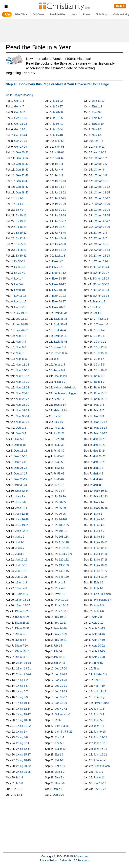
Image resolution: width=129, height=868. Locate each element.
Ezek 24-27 (59, 302)
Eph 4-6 (99, 588)
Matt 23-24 (99, 451)
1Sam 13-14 (23, 600)
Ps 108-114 (62, 537)
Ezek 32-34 (60, 313)
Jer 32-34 (60, 215)
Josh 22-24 (22, 531)
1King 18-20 (23, 720)
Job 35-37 (61, 697)
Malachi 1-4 (61, 410)
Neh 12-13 (100, 152)
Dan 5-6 (60, 783)
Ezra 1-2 (97, 107)
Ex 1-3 (20, 198)
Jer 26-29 (60, 204)
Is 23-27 (58, 107)
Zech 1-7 (59, 399)
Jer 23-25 (60, 198)
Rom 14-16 (101, 399)
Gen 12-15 (21, 118)
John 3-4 (99, 714)
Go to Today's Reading (19, 95)
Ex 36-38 (20, 267)
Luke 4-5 (99, 525)
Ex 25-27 (21, 244)
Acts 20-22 (98, 646)
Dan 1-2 (60, 772)
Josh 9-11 (21, 508)
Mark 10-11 (101, 491)
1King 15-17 (23, 714)
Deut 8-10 (20, 445)
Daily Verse (38, 14)
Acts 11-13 (98, 628)
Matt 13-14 (100, 428)
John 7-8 (99, 726)
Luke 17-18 (101, 560)
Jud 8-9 (20, 554)
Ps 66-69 (59, 479)
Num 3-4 (21, 342)
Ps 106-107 (62, 531)
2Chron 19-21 (102, 261)
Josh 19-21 (22, 525)
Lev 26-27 (22, 330)
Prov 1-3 (60, 583)
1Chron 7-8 (100, 175)
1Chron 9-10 (101, 181)
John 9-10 (100, 732)
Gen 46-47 (22, 187)
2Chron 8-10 (101, 244)
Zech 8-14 (60, 405)
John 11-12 (100, 737)
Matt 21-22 (99, 445)
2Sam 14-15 (22, 657)
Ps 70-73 (59, 485)
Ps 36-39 (59, 451)
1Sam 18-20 (22, 611)
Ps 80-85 (60, 502)
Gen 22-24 (21, 135)
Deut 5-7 (19, 439)
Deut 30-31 (20, 485)
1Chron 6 (99, 170)
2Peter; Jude (101, 703)
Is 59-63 (59, 152)
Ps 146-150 (62, 577)
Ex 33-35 (20, 261)
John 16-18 (100, 749)
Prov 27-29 (60, 634)
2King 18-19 (23, 760)
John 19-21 (100, 755)
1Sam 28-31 (22, 628)
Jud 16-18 (21, 571)
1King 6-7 (22, 691)
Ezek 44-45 (60, 336)
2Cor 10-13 (101, 370)
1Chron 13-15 (102, 193)
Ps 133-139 (62, 565)
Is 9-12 (18, 789)
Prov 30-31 (60, 640)
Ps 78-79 (60, 496)
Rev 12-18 (100, 783)
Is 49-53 (59, 141)
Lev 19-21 (22, 313)
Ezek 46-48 (60, 342)
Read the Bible (58, 14)
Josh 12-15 (22, 514)
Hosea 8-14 (61, 353)
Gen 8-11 (20, 112)
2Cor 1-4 (99, 359)
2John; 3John (102, 766)
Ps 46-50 (59, 462)
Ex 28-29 (21, 250)
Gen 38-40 (22, 170)
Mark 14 (99, 502)
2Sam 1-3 (20, 634)
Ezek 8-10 (58, 267)
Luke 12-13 (101, 548)
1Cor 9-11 (100, 342)
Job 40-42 (61, 709)
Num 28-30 (22, 405)
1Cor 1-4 (99, 330)
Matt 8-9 (99, 416)
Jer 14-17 (60, 187)
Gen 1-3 (19, 101)
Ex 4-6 (20, 204)
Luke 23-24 (101, 577)
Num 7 (20, 353)
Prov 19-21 (60, 617)
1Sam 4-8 (21, 588)
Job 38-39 (61, 703)
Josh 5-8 (20, 502)
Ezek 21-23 (59, 296)
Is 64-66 (59, 158)
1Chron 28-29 (102, 227)
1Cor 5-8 (99, 336)
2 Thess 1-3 (101, 324)
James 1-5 (99, 302)
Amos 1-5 (59, 365)
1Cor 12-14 (101, 347)
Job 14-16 (59, 663)
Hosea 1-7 (60, 347)
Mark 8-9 (98, 485)
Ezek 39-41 (60, 324)
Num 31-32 (22, 410)
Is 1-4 (19, 778)
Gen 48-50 (22, 193)
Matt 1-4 (99, 405)
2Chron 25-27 (101, 273)
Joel (56, 359)
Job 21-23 (61, 674)
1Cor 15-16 (101, 353)
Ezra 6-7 (97, 118)
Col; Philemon (102, 594)
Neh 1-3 (97, 129)
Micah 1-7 (59, 382)
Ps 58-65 (59, 474)
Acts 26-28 (98, 657)
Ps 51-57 (59, 468)
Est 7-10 (60, 766)
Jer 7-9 (59, 175)
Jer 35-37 (60, 221)
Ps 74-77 (60, 491)
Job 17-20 (61, 669)
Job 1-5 (58, 646)
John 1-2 (99, 709)
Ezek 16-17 (59, 284)
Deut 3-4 (21, 433)
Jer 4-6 (59, 170)
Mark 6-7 (98, 479)
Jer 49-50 (60, 244)
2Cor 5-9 (99, 365)
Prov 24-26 (60, 628)
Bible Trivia (21, 14)
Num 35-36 (22, 422)
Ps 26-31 (59, 439)
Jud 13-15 (21, 565)
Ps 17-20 (59, 428)
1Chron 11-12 (102, 187)
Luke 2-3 (99, 519)
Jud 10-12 (21, 560)
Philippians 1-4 (103, 600)
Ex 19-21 (21, 233)
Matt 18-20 (99, 439)
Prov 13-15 (61, 605)
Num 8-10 (22, 359)
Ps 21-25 (59, 433)
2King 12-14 (23, 749)
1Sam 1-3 (21, 583)
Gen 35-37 (22, 164)
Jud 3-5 (20, 542)
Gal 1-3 (97, 307)
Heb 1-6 (98, 680)
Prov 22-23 (60, 623)
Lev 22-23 (22, 319)
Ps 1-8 (57, 416)
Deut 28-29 (20, 479)
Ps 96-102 (61, 519)
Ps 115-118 (62, 542)
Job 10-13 (59, 657)
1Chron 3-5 (100, 164)
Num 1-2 (21, 336)
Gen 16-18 (21, 124)
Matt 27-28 (99, 462)
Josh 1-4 (20, 496)
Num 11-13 (22, 365)
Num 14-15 (22, 370)
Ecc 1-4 (59, 737)
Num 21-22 (22, 388)
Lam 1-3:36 (62, 726)
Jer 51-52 (60, 250)
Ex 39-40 (20, 273)
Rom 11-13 (101, 393)
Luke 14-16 (101, 554)
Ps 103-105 (62, 525)
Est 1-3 (59, 755)
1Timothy (98, 663)
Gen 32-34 (22, 158)
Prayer (87, 14)
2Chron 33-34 (101, 290)
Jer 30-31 (60, 210)
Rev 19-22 (100, 789)
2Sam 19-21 (23, 669)
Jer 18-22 (60, 193)
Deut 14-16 (20, 456)
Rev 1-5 (98, 772)
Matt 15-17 (100, 433)
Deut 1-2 (21, 428)
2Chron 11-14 (102, 250)
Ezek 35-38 (60, 319)
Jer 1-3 (59, 164)
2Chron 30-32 (101, 284)
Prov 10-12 (61, 600)
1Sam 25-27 (22, 623)
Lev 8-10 (19, 290)
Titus (96, 669)
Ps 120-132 (62, 560)
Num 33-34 (22, 416)
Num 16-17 (22, 376)
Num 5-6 (21, 347)
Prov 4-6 (60, 588)
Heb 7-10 (99, 686)
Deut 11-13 (20, 451)
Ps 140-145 (62, 571)
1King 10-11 (23, 703)
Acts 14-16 (98, 634)
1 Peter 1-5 (100, 674)
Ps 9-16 (58, 422)
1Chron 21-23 (102, 210)
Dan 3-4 (60, 778)
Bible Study (102, 14)
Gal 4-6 (97, 313)
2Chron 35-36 (101, 296)
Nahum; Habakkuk (65, 388)
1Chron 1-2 (100, 158)
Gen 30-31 (22, 152)
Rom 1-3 (99, 376)
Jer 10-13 (60, 181)
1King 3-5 (22, 686)
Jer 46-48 (60, 238)
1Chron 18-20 (102, 204)
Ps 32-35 (59, 445)
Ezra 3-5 (97, 112)
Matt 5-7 (99, 410)
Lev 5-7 (19, 284)
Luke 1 (98, 514)
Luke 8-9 (99, 537)
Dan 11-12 (98, 101)
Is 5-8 (19, 783)
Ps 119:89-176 (64, 554)
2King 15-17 (23, 755)
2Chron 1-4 (100, 233)
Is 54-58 (59, 147)
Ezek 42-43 (60, 330)
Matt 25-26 (99, 456)
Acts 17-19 (98, 640)
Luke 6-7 (99, 531)
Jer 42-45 (60, 233)
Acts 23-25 (98, 651)
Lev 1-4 (19, 279)
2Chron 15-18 (102, 256)
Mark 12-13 (101, 496)
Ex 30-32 (21, 256)
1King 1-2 (22, 680)
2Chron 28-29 (101, 279)
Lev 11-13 (20, 296)
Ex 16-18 (21, 227)
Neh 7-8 (98, 141)
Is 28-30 (58, 112)
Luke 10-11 (101, 542)
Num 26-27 (22, 399)
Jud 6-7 (20, 548)
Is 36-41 (58, 124)
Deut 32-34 (22, 491)
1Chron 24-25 (102, 215)
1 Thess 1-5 (101, 319)
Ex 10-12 (21, 215)
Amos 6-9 (59, 370)
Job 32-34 (61, 691)
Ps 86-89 (60, 508)
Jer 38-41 (60, 227)
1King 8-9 (22, 697)
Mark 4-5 (98, 474)
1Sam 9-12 (22, 594)
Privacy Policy (48, 860)
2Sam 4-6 (20, 640)
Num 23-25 (22, 393)
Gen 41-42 (22, 175)
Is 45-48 (58, 135)
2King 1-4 (22, 732)
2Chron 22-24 (101, 267)
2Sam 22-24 (23, 674)
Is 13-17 (19, 795)
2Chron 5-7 (100, 238)
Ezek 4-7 (57, 261)
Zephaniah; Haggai (65, 393)
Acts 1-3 (99, 605)
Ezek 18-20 (59, 290)
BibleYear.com (79, 856)
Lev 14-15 (20, 302)
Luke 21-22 (101, 571)
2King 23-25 (23, 772)
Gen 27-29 (21, 147)
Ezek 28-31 (59, 307)
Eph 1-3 (99, 583)
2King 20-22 (23, 766)
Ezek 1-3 (60, 256)
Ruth (58, 720)
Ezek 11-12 (59, 273)
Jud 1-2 (20, 537)
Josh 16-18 (22, 519)
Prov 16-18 (61, 611)
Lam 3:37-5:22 (64, 732)
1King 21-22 (23, 726)
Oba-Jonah (60, 376)
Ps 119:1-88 (62, 548)
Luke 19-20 (101, 565)
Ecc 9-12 (60, 749)
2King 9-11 (23, 743)
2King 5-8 (22, 737)
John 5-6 (99, 720)
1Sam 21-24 (22, 617)
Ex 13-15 (21, 221)
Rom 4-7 (99, 382)
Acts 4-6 (99, 611)
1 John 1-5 (100, 760)
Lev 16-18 (20, 307)
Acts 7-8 (97, 617)
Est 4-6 (59, 760)
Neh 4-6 (97, 135)
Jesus (74, 14)
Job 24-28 (61, 680)
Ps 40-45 (59, 456)
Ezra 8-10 (98, 124)
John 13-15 (100, 743)
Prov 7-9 (60, 594)
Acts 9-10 (98, 623)
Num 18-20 (22, 382)
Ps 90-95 (60, 514)
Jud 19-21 (21, 577)
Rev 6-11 (99, 778)
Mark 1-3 (98, 468)
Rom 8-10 (100, 388)
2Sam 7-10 (21, 646)
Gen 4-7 (19, 107)
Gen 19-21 (21, 129)
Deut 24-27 (20, 474)
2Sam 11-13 (22, 651)
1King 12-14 (23, 709)
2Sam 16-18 (23, 663)
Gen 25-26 (21, 141)
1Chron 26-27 (102, 221)
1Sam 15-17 (23, 605)
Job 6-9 (58, 651)
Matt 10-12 (100, 422)
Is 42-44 (58, 129)
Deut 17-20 (20, 462)
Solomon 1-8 (63, 714)
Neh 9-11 (99, 147)
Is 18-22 (58, 101)
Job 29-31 (61, 686)
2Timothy (99, 697)
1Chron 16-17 (102, 198)
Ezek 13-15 (59, 279)
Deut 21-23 (20, 468)
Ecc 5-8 (59, 743)
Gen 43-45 (22, 181)
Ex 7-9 (20, 210)
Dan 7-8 (58, 789)
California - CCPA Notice (74, 860)
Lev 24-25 (22, 324)
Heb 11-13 (100, 691)
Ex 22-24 (21, 238)
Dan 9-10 (58, 795)
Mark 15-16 (101, 508)
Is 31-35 (58, 118)
